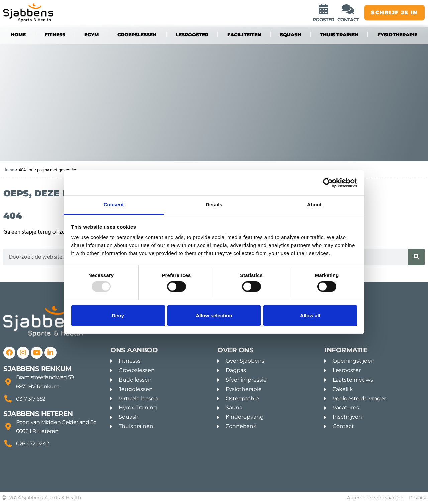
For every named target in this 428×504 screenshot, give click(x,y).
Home (18, 35)
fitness (55, 35)
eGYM (91, 35)
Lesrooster (192, 35)
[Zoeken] (416, 257)
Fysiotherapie (397, 35)
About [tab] (314, 205)
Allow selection (214, 315)
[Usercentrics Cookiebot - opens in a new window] (328, 183)
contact (348, 20)
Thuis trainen (339, 35)
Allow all (310, 315)
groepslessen (137, 35)
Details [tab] (214, 205)
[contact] (348, 9)
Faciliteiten (244, 35)
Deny (118, 315)
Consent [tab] (114, 205)
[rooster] (323, 9)
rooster (323, 20)
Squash (290, 35)
